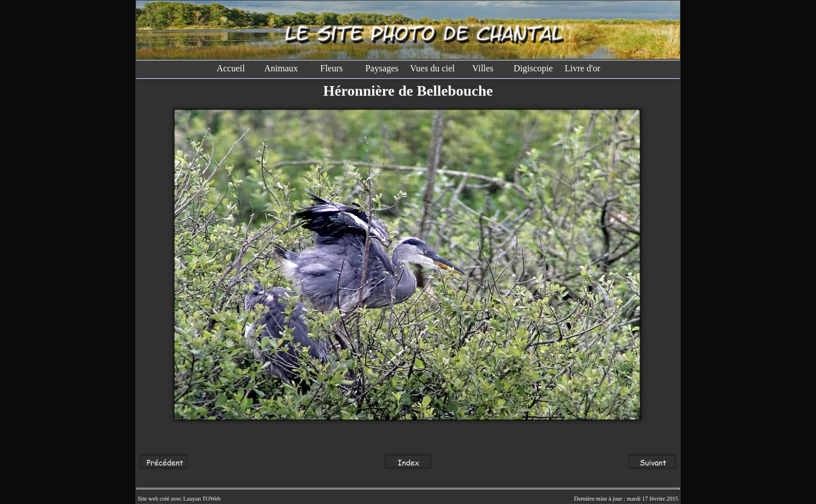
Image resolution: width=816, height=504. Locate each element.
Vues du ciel (432, 68)
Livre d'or (584, 68)
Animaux (281, 68)
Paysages (382, 68)
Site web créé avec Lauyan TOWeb (179, 499)
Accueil (231, 68)
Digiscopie (533, 68)
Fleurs (331, 68)
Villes (483, 68)
